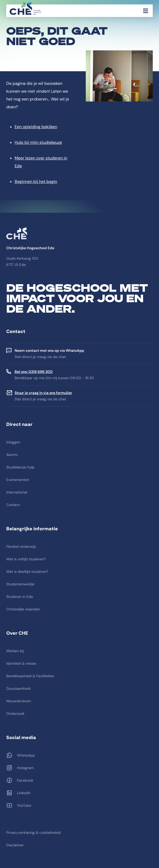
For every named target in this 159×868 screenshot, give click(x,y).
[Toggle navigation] (145, 11)
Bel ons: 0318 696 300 (34, 372)
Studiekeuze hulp (20, 467)
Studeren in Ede (20, 597)
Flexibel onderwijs (21, 546)
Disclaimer (15, 845)
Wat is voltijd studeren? (26, 559)
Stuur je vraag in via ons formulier (43, 393)
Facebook (25, 780)
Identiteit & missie (21, 663)
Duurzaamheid (18, 688)
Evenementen (18, 480)
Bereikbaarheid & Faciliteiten (30, 676)
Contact (13, 505)
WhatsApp (26, 755)
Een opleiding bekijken (36, 127)
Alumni (12, 455)
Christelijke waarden (23, 609)
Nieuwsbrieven (19, 701)
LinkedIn (24, 793)
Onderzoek (15, 714)
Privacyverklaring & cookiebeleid (33, 833)
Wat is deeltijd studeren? (27, 572)
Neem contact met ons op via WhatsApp (49, 350)
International (17, 492)
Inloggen (13, 442)
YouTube (24, 805)
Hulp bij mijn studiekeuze (38, 142)
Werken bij (15, 651)
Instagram (25, 768)
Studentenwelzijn (20, 584)
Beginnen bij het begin (36, 182)
